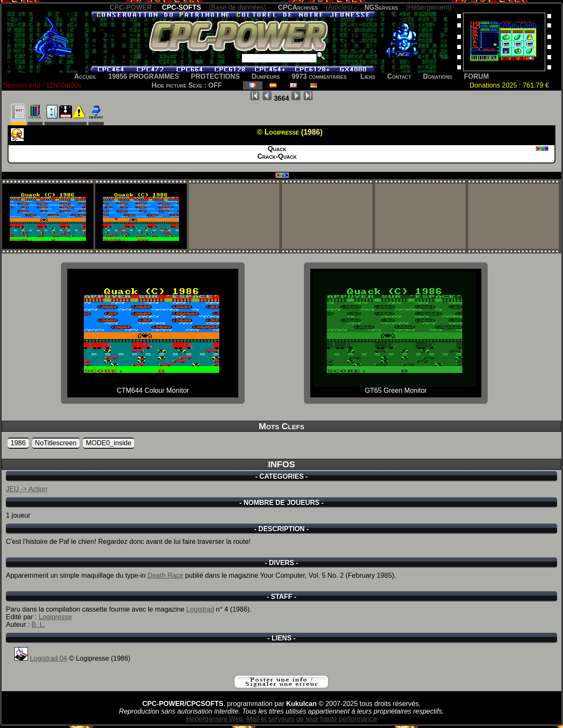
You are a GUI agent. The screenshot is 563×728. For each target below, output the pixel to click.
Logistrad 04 (48, 658)
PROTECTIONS (215, 76)
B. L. (38, 625)
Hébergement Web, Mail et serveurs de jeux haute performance (282, 719)
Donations (437, 76)
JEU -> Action (26, 489)
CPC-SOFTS (181, 7)
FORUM (476, 76)
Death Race (165, 575)
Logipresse (55, 617)
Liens (368, 76)
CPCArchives (298, 7)
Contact (399, 76)
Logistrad (200, 609)
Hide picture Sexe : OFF (187, 85)
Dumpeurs (266, 76)
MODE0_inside (109, 443)
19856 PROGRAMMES (144, 76)
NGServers (381, 7)
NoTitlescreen (56, 443)
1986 (18, 443)
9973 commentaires (319, 76)
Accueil (85, 76)
